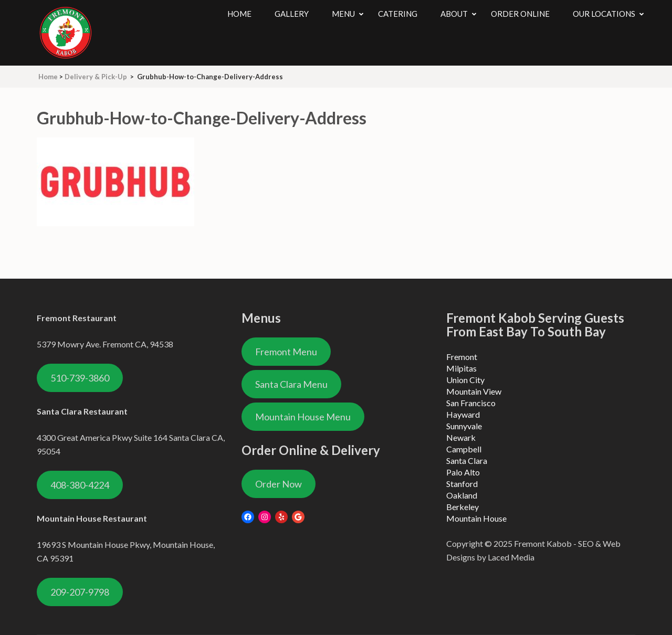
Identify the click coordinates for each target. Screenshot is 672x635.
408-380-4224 (80, 485)
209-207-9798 (80, 592)
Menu (343, 14)
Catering (398, 14)
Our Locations (604, 14)
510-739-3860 (80, 378)
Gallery (292, 14)
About (454, 14)
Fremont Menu (286, 352)
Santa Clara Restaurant (82, 411)
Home (239, 14)
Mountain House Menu (303, 417)
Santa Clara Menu (291, 384)
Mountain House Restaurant (92, 518)
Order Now (279, 484)
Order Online (520, 14)
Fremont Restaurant (77, 318)
